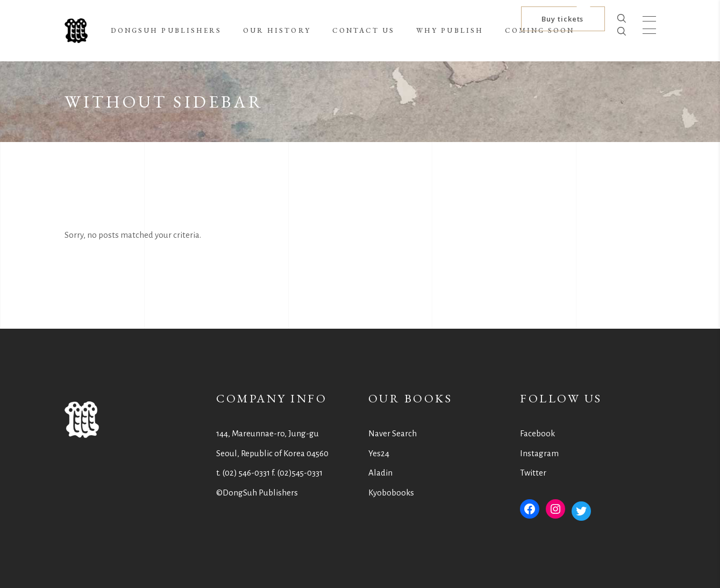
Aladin (380, 473)
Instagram (539, 453)
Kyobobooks (391, 493)
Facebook (537, 433)
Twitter (533, 473)
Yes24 (379, 453)
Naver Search (393, 433)
